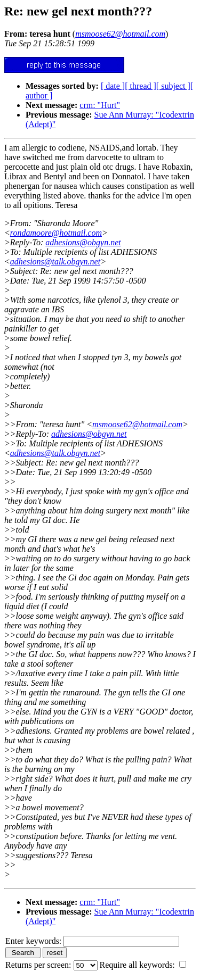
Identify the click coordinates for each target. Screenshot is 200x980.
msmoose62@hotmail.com (137, 424)
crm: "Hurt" (100, 105)
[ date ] (113, 86)
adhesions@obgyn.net (83, 242)
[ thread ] (141, 86)
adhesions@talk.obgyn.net (55, 261)
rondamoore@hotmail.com (56, 233)
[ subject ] (173, 86)
